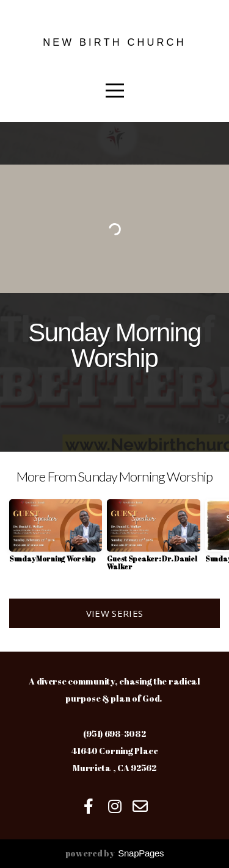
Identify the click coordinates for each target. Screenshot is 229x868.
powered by (115, 853)
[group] (56, 535)
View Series (114, 613)
